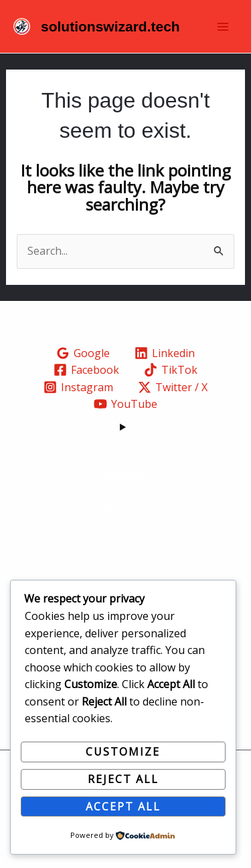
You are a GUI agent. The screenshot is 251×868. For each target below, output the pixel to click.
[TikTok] (171, 370)
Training (125, 525)
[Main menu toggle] (223, 27)
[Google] (83, 353)
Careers (125, 542)
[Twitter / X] (173, 387)
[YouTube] (126, 404)
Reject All (123, 779)
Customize (123, 752)
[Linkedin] (165, 353)
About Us (126, 508)
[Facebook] (87, 370)
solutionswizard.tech (110, 26)
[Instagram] (79, 387)
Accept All (123, 806)
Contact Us (126, 559)
